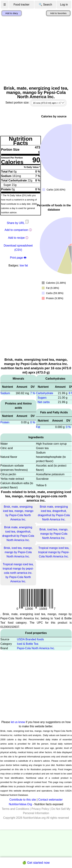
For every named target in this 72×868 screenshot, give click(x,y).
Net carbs (44, 402)
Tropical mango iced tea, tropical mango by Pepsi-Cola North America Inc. (54, 552)
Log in (64, 5)
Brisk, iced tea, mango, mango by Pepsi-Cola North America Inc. (54, 534)
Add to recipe (16, 238)
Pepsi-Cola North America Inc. (36, 648)
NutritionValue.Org (20, 804)
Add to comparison (16, 230)
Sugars (42, 398)
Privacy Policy (40, 809)
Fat (38, 427)
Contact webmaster (50, 800)
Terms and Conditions (15, 809)
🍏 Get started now (36, 863)
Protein (5, 422)
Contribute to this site (23, 800)
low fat (24, 265)
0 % (33, 422)
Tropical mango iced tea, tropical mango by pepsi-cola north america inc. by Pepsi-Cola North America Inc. (18, 573)
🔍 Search (45, 5)
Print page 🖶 (18, 258)
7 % (33, 393)
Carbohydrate (45, 393)
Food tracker (22, 5)
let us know (18, 722)
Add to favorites (58, 13)
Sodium (5, 393)
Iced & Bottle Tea (28, 644)
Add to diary (12, 13)
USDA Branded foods (30, 639)
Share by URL (18, 223)
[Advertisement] (33, 51)
